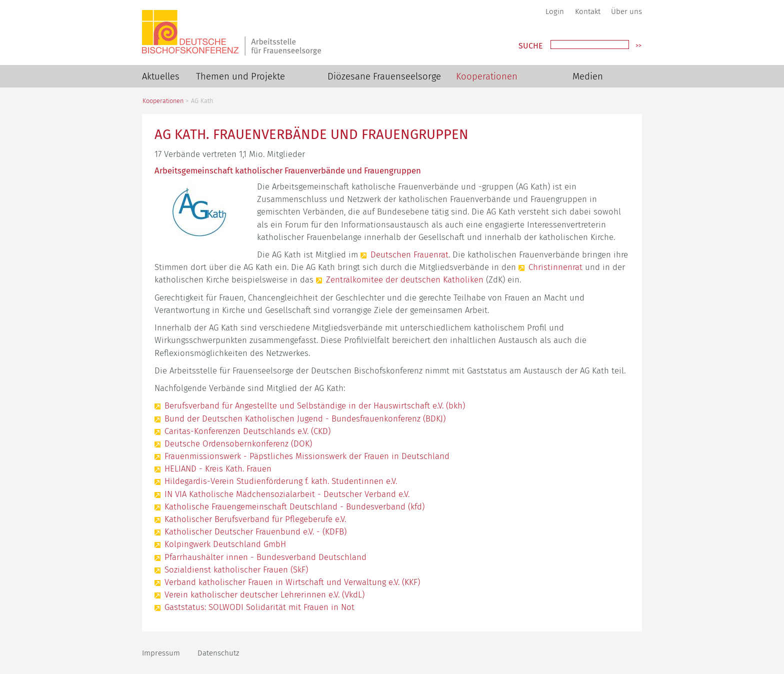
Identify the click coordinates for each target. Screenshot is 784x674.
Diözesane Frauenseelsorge (384, 76)
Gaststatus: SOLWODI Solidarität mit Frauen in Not (259, 607)
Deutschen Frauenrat (409, 254)
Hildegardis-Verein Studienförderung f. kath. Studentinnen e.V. (281, 481)
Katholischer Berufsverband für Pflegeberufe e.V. (255, 519)
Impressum (161, 653)
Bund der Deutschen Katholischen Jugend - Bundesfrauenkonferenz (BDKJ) (305, 418)
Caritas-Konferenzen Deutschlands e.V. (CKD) (247, 431)
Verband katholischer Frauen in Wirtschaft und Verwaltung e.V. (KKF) (292, 582)
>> (638, 45)
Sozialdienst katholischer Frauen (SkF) (236, 569)
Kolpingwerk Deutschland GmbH (225, 544)
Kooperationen (487, 76)
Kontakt (588, 11)
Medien (588, 76)
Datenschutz (218, 653)
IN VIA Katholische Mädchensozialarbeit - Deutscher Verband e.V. (287, 494)
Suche (531, 46)
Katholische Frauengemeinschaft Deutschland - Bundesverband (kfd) (294, 506)
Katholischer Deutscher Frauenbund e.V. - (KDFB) (255, 531)
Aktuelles (161, 76)
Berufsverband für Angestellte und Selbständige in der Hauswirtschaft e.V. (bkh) (315, 405)
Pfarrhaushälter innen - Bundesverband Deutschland (265, 557)
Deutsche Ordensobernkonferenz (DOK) (238, 443)
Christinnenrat (555, 267)
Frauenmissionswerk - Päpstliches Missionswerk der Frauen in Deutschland (307, 456)
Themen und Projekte (240, 76)
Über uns (626, 11)
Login (555, 11)
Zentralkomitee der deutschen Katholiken (405, 279)
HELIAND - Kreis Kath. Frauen (218, 468)
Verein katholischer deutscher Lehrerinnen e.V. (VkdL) (264, 594)
